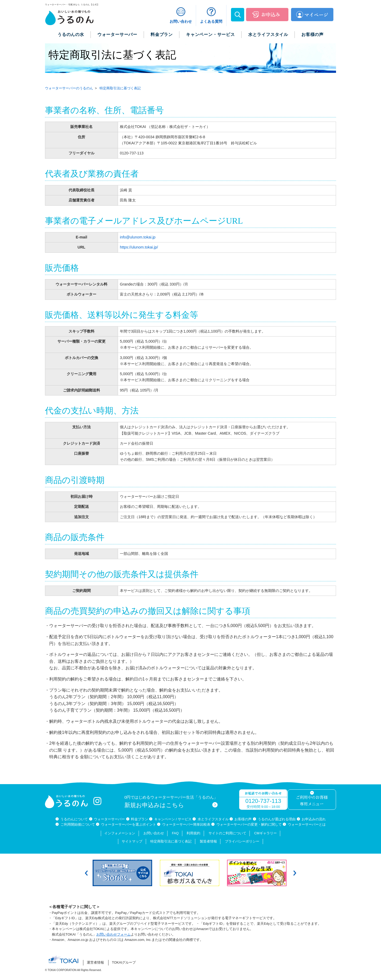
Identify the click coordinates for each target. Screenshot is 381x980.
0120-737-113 (263, 801)
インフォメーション (120, 833)
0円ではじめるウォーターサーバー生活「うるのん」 (171, 802)
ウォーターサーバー (109, 819)
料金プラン (140, 819)
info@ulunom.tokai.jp (138, 237)
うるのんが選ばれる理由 (277, 819)
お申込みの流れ (314, 819)
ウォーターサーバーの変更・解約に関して (249, 824)
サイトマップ (132, 841)
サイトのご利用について (227, 833)
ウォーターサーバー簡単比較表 (186, 824)
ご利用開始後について (78, 824)
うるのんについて (74, 819)
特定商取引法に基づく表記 (171, 841)
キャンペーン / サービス (173, 819)
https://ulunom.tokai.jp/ (139, 247)
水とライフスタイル (213, 819)
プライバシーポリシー (242, 841)
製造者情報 (208, 841)
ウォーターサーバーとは (307, 824)
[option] (124, 873)
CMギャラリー (266, 833)
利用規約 (193, 833)
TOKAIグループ (124, 962)
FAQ (175, 833)
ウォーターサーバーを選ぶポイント (129, 824)
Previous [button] (86, 873)
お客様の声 (243, 819)
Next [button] (295, 873)
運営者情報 (95, 962)
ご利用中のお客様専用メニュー (312, 801)
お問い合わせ (154, 833)
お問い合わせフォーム (114, 934)
